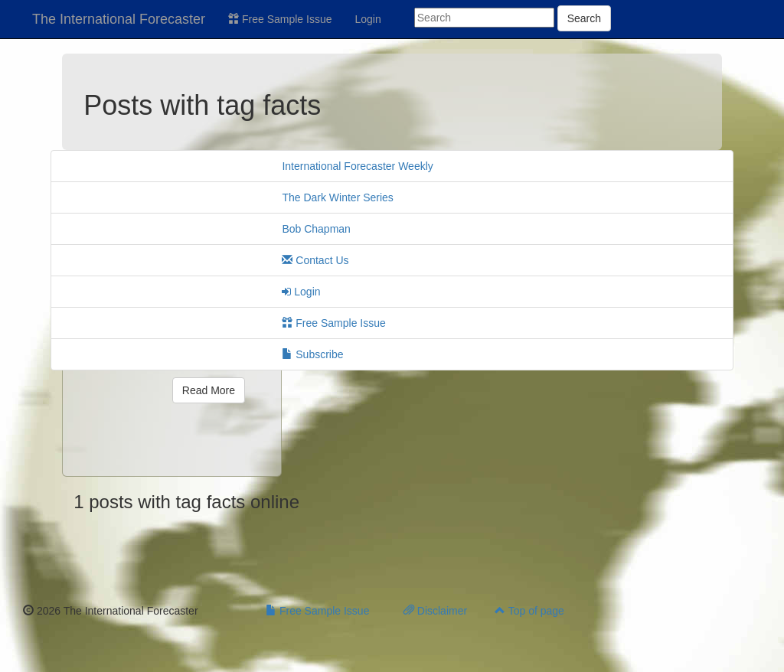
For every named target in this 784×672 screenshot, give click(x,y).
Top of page (529, 611)
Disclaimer (435, 611)
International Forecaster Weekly (357, 166)
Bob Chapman (316, 229)
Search (584, 18)
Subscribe (312, 354)
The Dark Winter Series (337, 197)
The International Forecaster (119, 19)
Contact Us (315, 260)
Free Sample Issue (280, 19)
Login (368, 19)
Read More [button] (209, 390)
